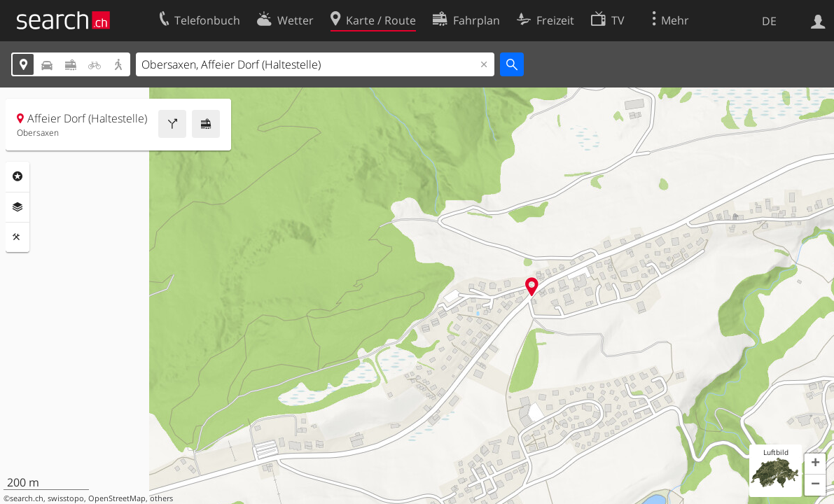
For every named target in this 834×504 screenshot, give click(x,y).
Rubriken (18, 176)
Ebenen (18, 207)
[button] (815, 464)
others (161, 498)
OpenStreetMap (117, 498)
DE (769, 21)
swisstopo (66, 498)
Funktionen (18, 237)
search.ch (27, 498)
